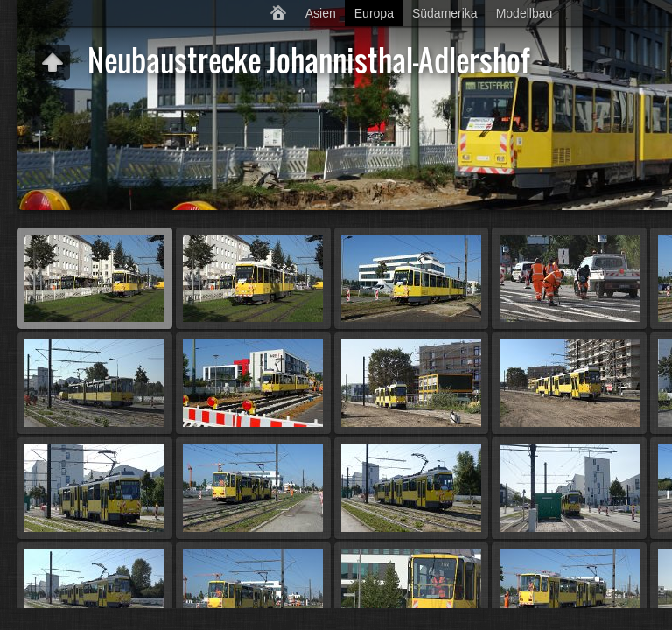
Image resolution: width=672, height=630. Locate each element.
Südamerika (445, 13)
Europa (374, 13)
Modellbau (525, 13)
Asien (321, 13)
